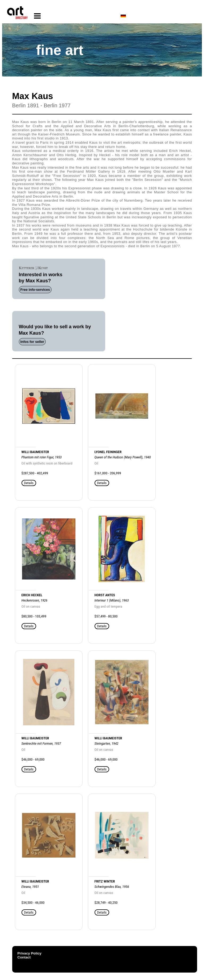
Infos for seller (32, 342)
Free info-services (35, 290)
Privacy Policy (29, 953)
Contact (24, 957)
